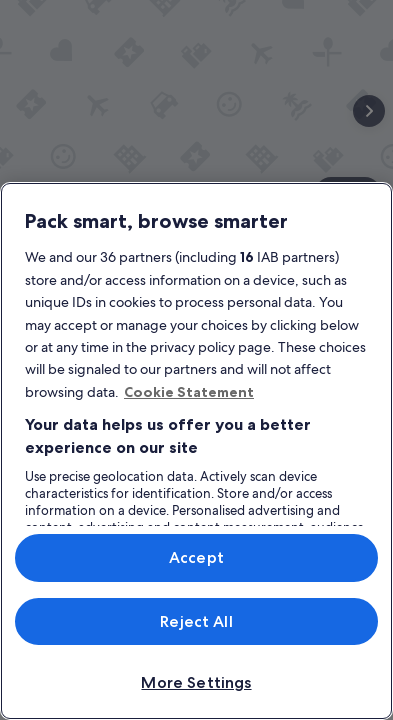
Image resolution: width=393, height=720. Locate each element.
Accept (196, 557)
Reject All (196, 621)
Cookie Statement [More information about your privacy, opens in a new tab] (189, 392)
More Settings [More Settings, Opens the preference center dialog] (196, 682)
